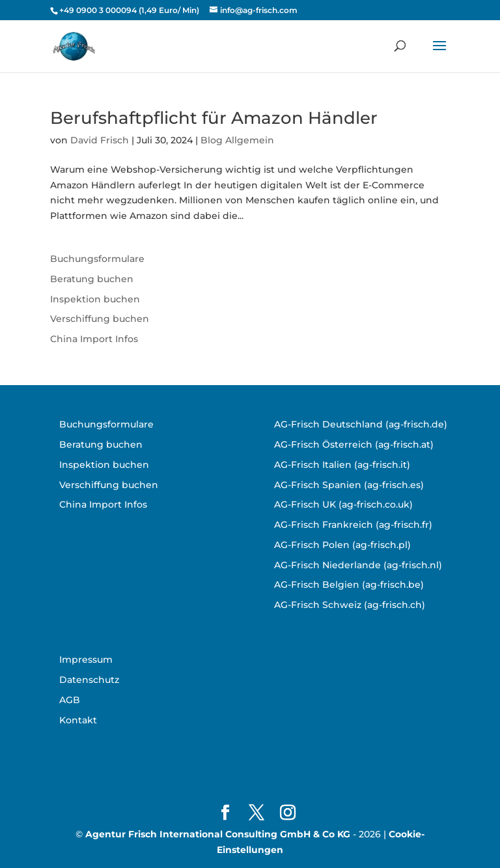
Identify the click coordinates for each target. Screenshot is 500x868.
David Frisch (100, 140)
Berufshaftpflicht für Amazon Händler (214, 118)
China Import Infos (94, 339)
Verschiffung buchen (100, 319)
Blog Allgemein (237, 140)
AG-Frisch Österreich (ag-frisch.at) (354, 444)
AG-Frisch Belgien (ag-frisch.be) (349, 585)
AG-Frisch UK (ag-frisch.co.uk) (343, 504)
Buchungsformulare (97, 259)
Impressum (86, 659)
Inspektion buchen (95, 299)
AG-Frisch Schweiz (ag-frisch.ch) (350, 605)
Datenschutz (89, 680)
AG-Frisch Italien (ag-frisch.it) (342, 465)
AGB (70, 700)
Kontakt (78, 720)
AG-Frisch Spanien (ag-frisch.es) (349, 485)
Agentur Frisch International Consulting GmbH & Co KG (218, 834)
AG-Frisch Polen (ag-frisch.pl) (342, 545)
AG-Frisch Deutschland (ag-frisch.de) (361, 424)
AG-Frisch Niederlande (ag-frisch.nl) (358, 565)
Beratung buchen (92, 279)
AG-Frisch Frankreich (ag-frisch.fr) (353, 525)
